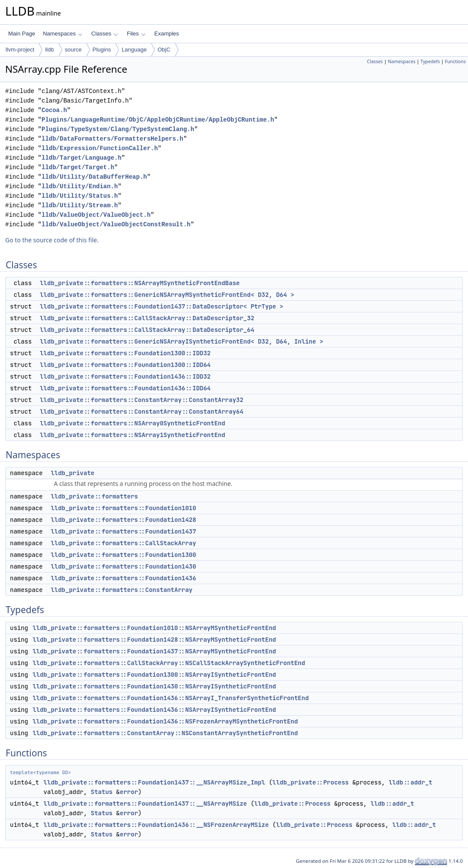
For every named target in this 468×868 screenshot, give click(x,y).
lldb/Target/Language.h (82, 158)
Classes (105, 34)
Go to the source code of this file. (52, 240)
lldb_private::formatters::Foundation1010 (123, 508)
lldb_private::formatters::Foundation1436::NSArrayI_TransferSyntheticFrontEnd (170, 698)
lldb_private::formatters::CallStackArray (123, 543)
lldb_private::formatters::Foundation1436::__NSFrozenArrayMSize (156, 825)
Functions (455, 61)
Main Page (22, 34)
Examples (167, 34)
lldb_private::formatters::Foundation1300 (123, 555)
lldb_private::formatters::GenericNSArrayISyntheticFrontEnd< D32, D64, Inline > (181, 341)
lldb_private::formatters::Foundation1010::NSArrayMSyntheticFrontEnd (154, 628)
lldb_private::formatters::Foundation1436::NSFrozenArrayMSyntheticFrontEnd (165, 721)
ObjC (164, 50)
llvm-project (20, 50)
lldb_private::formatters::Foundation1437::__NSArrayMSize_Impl (154, 782)
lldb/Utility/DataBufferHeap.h (94, 177)
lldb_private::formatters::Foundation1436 (123, 578)
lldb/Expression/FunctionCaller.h (100, 148)
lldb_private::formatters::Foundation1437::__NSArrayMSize (145, 804)
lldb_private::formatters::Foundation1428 (123, 520)
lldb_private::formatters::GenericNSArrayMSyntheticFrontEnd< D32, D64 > (167, 295)
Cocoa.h (54, 110)
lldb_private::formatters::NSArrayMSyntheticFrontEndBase (140, 283)
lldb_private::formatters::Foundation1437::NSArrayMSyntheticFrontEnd (154, 651)
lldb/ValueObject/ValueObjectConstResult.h (116, 224)
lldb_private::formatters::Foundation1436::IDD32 (125, 376)
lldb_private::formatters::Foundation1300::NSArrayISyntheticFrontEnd (154, 675)
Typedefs (430, 61)
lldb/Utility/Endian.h (80, 186)
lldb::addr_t (411, 782)
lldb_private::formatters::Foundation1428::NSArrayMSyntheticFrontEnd (154, 640)
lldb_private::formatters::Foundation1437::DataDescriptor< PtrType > (162, 306)
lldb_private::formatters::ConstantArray (122, 590)
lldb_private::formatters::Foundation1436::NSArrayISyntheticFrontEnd (154, 710)
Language (134, 50)
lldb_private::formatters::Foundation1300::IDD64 (125, 365)
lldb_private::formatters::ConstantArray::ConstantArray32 (141, 400)
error (129, 792)
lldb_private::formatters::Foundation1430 (123, 566)
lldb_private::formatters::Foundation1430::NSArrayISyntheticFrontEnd (154, 686)
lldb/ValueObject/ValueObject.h (96, 215)
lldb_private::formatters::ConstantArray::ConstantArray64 (141, 411)
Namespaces (63, 34)
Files (136, 34)
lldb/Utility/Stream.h (80, 205)
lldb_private (72, 473)
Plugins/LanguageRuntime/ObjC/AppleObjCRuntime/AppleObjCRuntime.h (158, 120)
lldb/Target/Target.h (78, 167)
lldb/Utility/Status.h (80, 196)
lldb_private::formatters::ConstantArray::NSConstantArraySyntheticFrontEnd (165, 733)
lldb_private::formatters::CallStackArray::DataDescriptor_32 (147, 318)
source (73, 50)
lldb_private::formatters (94, 496)
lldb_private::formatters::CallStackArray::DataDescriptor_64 (147, 330)
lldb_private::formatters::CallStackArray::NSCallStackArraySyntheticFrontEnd (169, 663)
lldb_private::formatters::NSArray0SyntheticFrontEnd (132, 423)
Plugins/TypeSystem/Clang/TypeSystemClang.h (118, 129)
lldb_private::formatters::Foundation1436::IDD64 (125, 388)
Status (102, 792)
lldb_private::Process (311, 782)
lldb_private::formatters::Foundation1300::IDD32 (125, 353)
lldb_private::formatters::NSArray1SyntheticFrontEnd (132, 435)
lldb (49, 50)
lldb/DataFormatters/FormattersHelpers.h (112, 139)
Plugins (102, 50)
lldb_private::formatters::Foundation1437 (123, 531)
